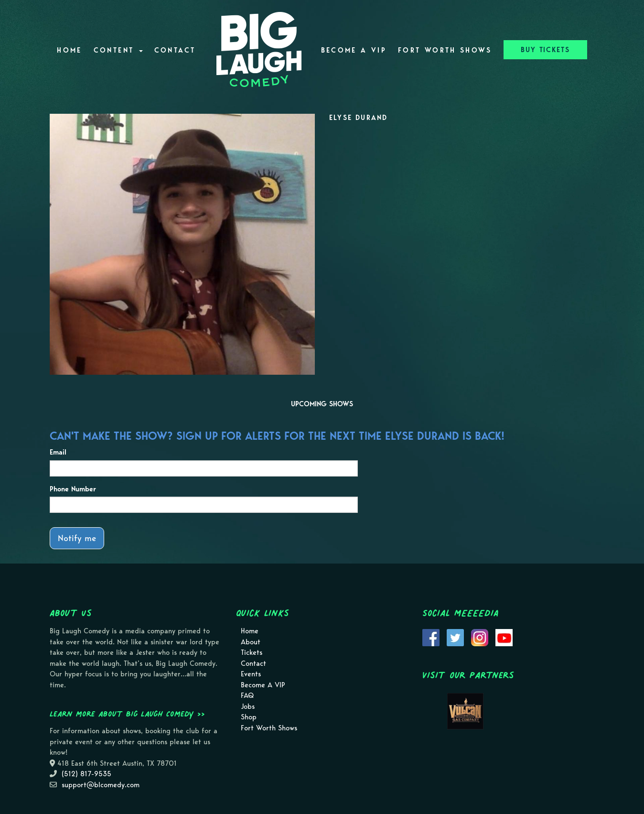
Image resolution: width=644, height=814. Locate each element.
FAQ (247, 695)
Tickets (252, 652)
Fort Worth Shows (445, 50)
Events (251, 674)
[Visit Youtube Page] (504, 637)
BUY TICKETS (545, 50)
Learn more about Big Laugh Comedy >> (127, 714)
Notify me (77, 538)
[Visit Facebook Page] (431, 637)
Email (58, 452)
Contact (175, 50)
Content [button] (118, 50)
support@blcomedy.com (101, 785)
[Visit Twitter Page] (455, 637)
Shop (249, 717)
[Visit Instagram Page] (480, 637)
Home (69, 50)
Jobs (248, 706)
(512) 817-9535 (86, 774)
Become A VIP (354, 50)
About (251, 642)
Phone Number (73, 489)
